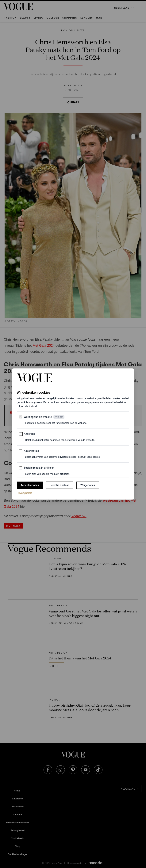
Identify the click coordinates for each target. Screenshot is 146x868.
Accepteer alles (30, 485)
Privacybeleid (25, 493)
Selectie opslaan (60, 485)
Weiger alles (88, 485)
